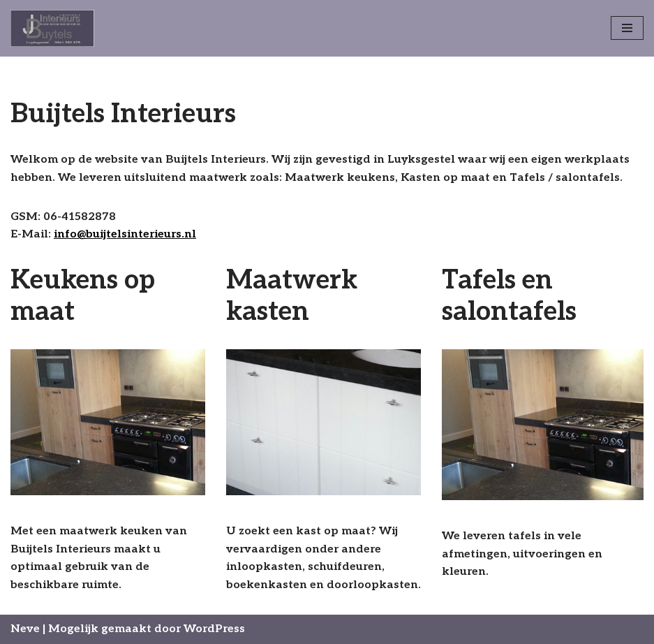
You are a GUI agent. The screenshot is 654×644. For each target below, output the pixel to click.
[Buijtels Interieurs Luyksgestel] (52, 28)
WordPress (214, 629)
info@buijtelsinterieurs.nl (125, 234)
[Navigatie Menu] (627, 28)
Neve (25, 629)
